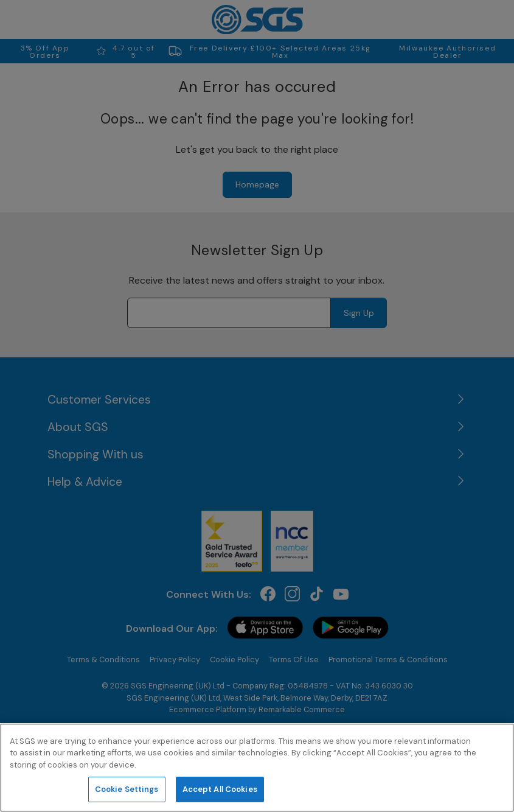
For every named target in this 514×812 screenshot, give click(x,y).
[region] (257, 768)
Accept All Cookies (220, 789)
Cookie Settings (127, 789)
